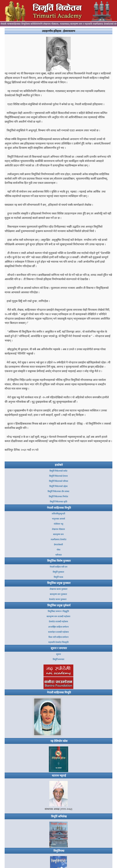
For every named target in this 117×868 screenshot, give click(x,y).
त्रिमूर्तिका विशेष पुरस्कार (59, 561)
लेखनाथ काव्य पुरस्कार (58, 589)
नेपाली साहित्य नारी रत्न (58, 567)
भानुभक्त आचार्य (58, 519)
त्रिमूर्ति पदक (58, 577)
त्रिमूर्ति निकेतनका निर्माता (58, 497)
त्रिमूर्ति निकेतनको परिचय (58, 481)
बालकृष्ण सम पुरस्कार (58, 594)
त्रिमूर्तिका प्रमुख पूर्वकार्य (59, 605)
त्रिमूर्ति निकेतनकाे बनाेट (58, 471)
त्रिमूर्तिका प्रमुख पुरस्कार (59, 583)
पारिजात (58, 555)
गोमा (58, 550)
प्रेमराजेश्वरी (58, 545)
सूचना (58, 654)
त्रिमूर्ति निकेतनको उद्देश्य (58, 486)
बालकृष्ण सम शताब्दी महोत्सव (58, 616)
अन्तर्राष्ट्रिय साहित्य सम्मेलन (58, 627)
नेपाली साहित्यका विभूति (59, 508)
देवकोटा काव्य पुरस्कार (58, 599)
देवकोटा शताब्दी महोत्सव (58, 622)
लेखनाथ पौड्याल (58, 529)
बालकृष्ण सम (58, 534)
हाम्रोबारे (59, 465)
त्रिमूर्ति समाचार (58, 659)
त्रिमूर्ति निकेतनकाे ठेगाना (58, 476)
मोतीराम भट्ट (58, 524)
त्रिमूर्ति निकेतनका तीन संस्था (58, 491)
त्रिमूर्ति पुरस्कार (58, 572)
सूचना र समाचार (59, 648)
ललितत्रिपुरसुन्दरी (58, 514)
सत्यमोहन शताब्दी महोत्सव (58, 632)
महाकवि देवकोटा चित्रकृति (58, 642)
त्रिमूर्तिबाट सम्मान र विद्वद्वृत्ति (58, 611)
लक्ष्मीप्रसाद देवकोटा (58, 539)
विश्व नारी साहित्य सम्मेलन (58, 637)
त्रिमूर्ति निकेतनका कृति (58, 502)
